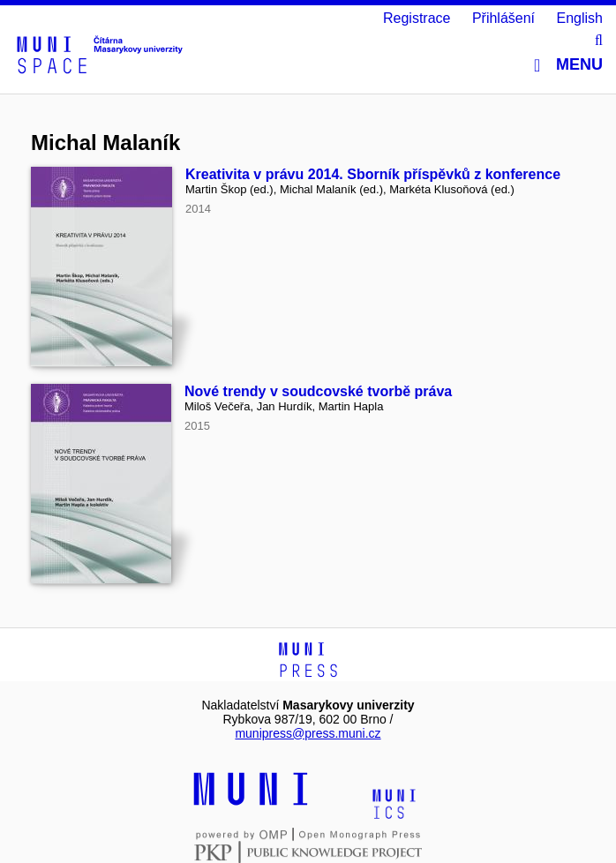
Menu (568, 65)
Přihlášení (503, 18)
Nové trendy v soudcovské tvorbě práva (318, 391)
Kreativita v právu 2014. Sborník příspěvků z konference (373, 174)
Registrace (417, 18)
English (580, 18)
